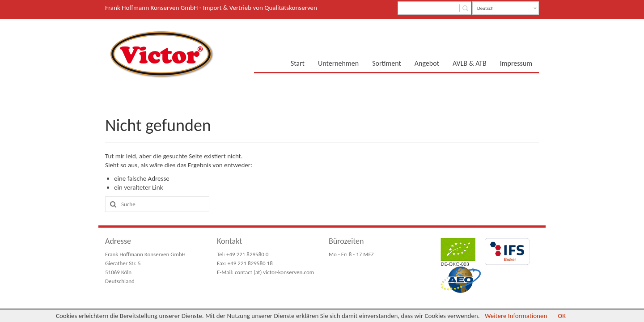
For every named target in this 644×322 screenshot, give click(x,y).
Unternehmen (338, 63)
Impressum (516, 63)
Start (298, 63)
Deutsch (485, 8)
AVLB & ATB (470, 63)
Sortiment (387, 63)
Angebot (427, 63)
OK (562, 316)
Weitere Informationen (516, 316)
